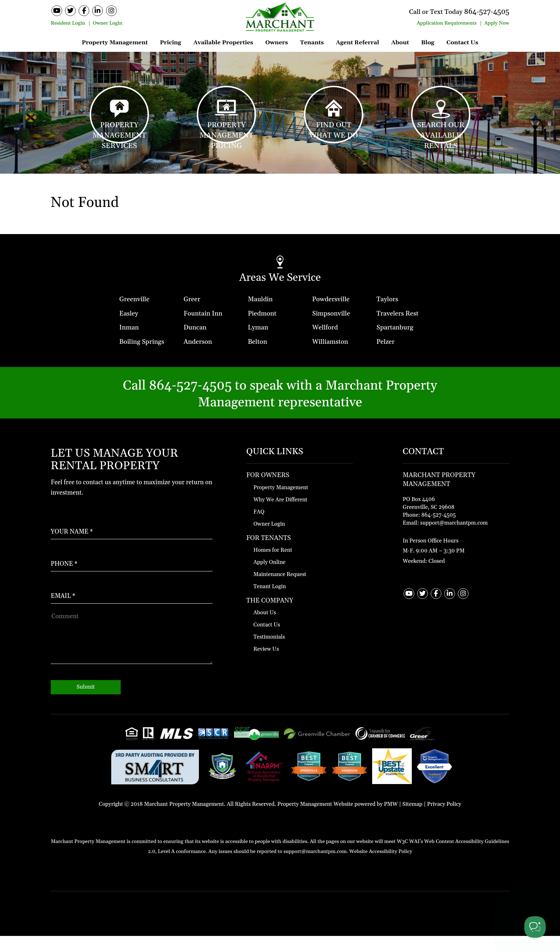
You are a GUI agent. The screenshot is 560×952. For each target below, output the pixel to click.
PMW (391, 820)
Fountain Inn (203, 329)
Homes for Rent (273, 566)
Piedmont (262, 329)
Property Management (115, 43)
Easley (129, 329)
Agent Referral (357, 43)
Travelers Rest (397, 329)
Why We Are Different (281, 515)
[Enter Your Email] (132, 605)
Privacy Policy (444, 820)
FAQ (259, 528)
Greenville (134, 315)
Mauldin (260, 315)
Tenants (312, 43)
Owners (277, 43)
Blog (428, 43)
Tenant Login (270, 602)
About (400, 43)
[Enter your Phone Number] (132, 573)
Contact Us (462, 43)
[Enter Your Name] (132, 541)
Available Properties (223, 43)
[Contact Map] (456, 519)
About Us (265, 629)
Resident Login (68, 23)
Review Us (266, 665)
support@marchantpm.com (454, 539)
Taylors (387, 315)
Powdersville (331, 315)
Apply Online (270, 578)
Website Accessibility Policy (381, 868)
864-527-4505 (479, 11)
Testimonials (269, 653)
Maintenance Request (280, 590)
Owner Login (108, 23)
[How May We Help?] (132, 653)
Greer (192, 315)
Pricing (171, 43)
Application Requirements (447, 23)
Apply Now (497, 23)
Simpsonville (331, 329)
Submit (86, 703)
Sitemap (412, 820)
